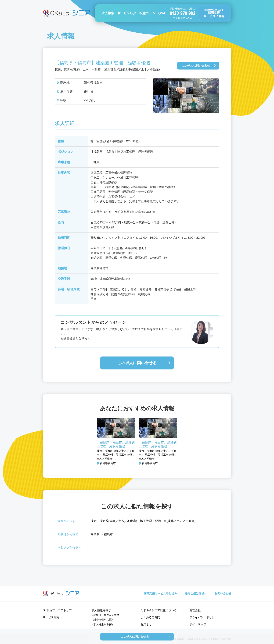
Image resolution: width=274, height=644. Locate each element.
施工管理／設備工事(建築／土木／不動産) (168, 521)
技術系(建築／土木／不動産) (118, 521)
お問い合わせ (223, 593)
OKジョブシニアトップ (57, 610)
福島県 (95, 534)
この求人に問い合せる (137, 363)
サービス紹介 (127, 13)
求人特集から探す (104, 624)
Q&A (162, 13)
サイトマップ (198, 624)
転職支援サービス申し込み (160, 593)
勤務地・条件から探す (106, 615)
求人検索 (108, 13)
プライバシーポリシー (203, 617)
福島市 (108, 534)
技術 (93, 521)
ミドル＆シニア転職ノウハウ (159, 610)
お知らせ (146, 624)
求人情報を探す (101, 610)
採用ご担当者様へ (196, 593)
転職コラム (147, 13)
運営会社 (195, 610)
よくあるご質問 (150, 617)
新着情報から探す (104, 620)
